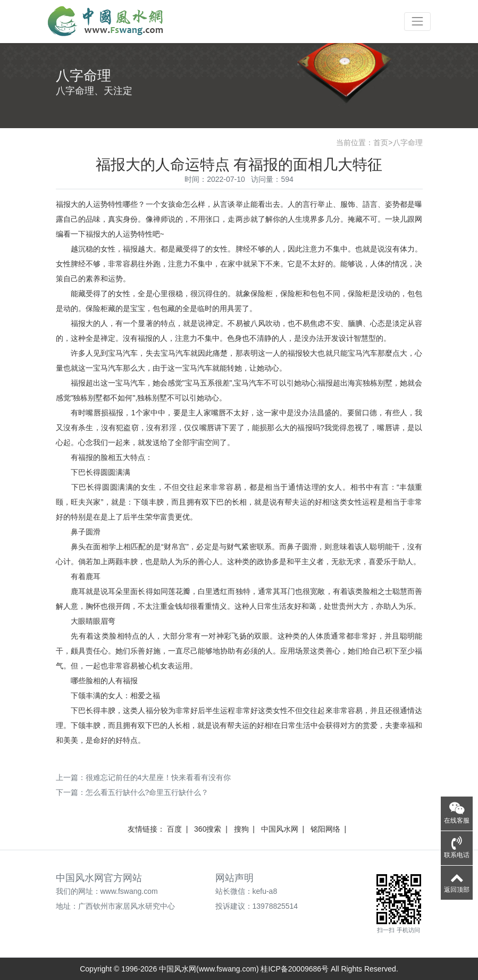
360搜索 (208, 829)
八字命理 (408, 143)
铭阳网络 (325, 829)
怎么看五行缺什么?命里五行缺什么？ (147, 792)
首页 (381, 143)
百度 (174, 829)
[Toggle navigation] (417, 22)
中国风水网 (280, 829)
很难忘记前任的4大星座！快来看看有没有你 (158, 777)
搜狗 (241, 829)
